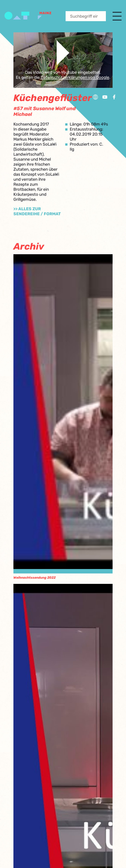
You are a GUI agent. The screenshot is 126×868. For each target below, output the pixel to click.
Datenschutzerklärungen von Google (75, 77)
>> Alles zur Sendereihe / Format (37, 211)
